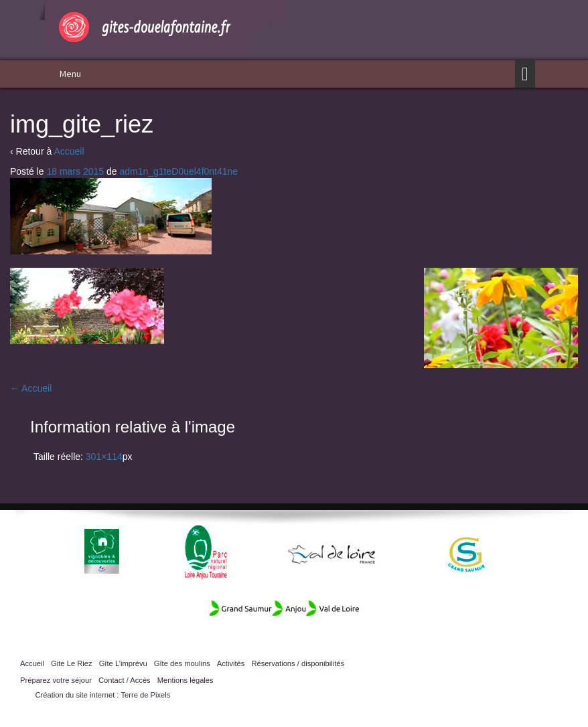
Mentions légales (186, 680)
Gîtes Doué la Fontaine (163, 27)
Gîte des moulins (182, 663)
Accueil (69, 151)
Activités (231, 663)
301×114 (104, 457)
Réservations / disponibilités (298, 663)
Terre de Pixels (145, 695)
